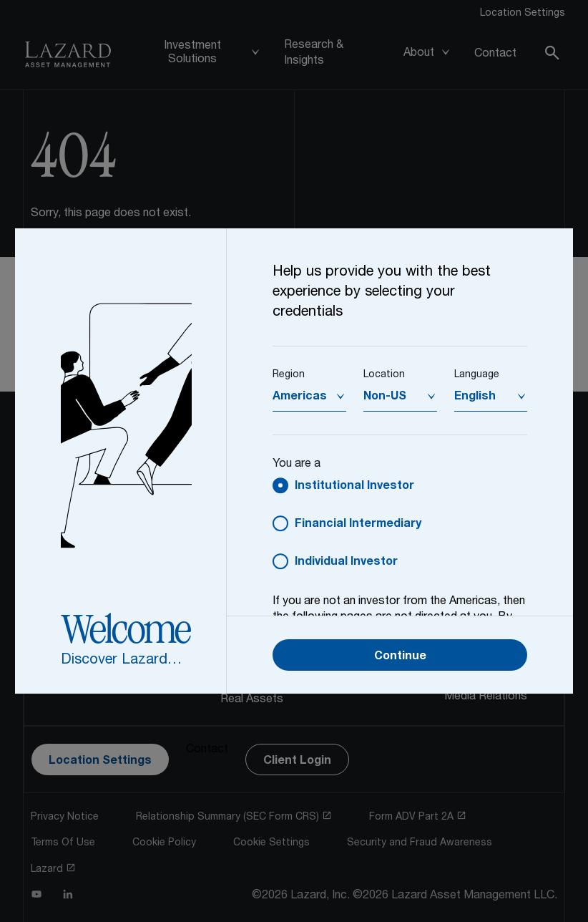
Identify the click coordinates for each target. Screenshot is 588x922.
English (475, 397)
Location (384, 375)
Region (289, 375)
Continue (400, 657)
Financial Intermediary (358, 525)
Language (477, 375)
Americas (300, 397)
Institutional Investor (354, 487)
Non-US (385, 397)
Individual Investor (346, 563)
